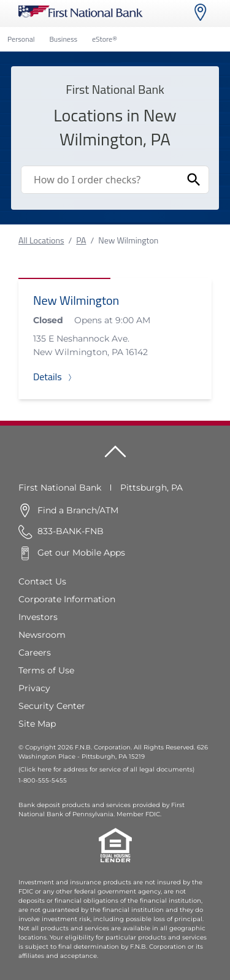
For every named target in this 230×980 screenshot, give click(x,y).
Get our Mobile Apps (81, 553)
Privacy (34, 688)
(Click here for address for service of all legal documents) (106, 769)
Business (63, 39)
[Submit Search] (194, 180)
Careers (35, 653)
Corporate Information (67, 599)
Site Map (37, 724)
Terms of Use (46, 670)
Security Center (52, 706)
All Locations (41, 240)
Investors (38, 617)
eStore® (105, 39)
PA (81, 240)
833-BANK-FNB (71, 531)
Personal (21, 39)
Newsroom (42, 635)
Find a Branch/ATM (78, 510)
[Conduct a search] (100, 180)
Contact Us (42, 581)
